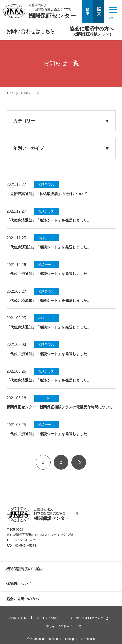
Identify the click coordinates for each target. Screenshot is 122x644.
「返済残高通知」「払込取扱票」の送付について (47, 194)
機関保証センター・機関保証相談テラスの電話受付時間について (60, 407)
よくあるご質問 (47, 618)
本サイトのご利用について (64, 626)
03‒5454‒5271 (25, 540)
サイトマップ (76, 618)
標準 (87, 11)
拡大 (99, 11)
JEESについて (96, 618)
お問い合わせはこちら (30, 31)
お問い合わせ (18, 618)
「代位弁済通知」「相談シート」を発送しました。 (49, 220)
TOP (10, 93)
